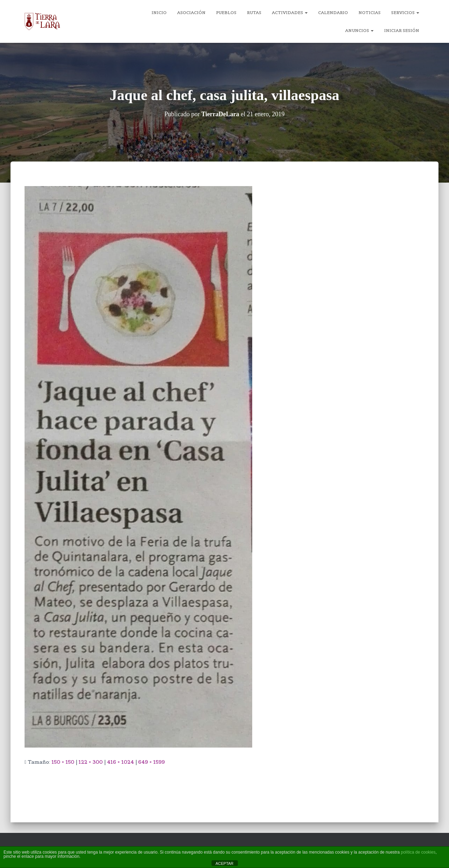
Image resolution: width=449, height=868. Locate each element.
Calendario (333, 12)
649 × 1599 (152, 762)
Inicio (159, 12)
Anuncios (359, 30)
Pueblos (226, 12)
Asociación (191, 12)
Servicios (405, 12)
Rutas (254, 12)
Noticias (370, 12)
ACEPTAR (224, 863)
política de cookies (418, 852)
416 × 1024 (120, 762)
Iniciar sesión (402, 30)
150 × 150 (63, 762)
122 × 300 (91, 762)
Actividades (290, 12)
